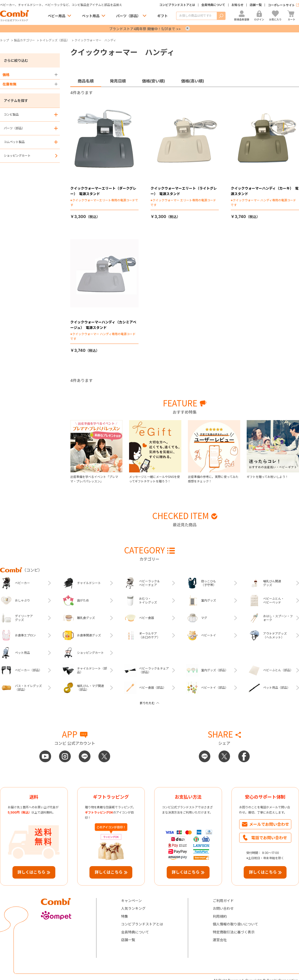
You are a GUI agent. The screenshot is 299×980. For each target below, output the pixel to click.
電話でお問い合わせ (269, 838)
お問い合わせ (223, 908)
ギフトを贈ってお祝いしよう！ (267, 477)
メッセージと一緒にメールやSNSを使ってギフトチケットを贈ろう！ (154, 479)
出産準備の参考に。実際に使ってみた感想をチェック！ (213, 479)
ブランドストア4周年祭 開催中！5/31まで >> (145, 29)
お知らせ (237, 5)
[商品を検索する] (196, 16)
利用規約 (220, 916)
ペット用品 (91, 16)
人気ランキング (133, 908)
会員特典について (213, 5)
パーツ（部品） (128, 16)
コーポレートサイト (281, 5)
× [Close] (188, 28)
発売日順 (118, 81)
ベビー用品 (57, 16)
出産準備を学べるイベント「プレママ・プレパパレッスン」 (94, 479)
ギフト (162, 16)
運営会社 (220, 940)
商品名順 (86, 81)
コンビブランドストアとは (177, 5)
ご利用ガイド (223, 901)
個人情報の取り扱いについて (235, 924)
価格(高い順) (193, 81)
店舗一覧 (256, 5)
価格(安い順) (153, 81)
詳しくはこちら (31, 872)
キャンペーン (131, 901)
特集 (125, 916)
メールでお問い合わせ (269, 824)
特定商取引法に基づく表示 (234, 932)
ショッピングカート (17, 156)
